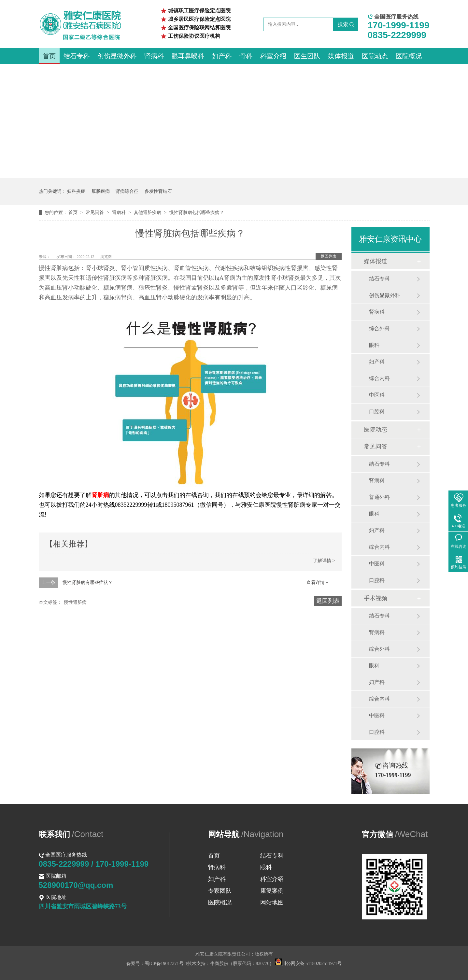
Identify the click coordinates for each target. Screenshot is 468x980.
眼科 (374, 345)
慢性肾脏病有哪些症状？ (88, 582)
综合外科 (379, 328)
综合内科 (379, 378)
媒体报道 (341, 56)
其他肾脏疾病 (148, 213)
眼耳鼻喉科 (188, 56)
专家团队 (220, 891)
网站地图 (272, 902)
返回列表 (329, 256)
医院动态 (375, 56)
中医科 (377, 395)
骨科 (246, 56)
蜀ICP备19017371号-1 (166, 964)
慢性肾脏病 (75, 602)
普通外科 (379, 497)
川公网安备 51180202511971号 (308, 964)
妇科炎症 (76, 191)
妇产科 (222, 56)
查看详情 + (317, 582)
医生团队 (307, 56)
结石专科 (77, 56)
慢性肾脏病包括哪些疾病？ (197, 213)
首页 (49, 56)
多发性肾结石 (158, 191)
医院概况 (409, 56)
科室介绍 (273, 56)
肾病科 (154, 56)
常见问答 (95, 213)
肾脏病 (100, 495)
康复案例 (272, 891)
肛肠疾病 (101, 191)
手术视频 (376, 598)
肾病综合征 (127, 191)
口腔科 (377, 412)
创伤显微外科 (117, 56)
